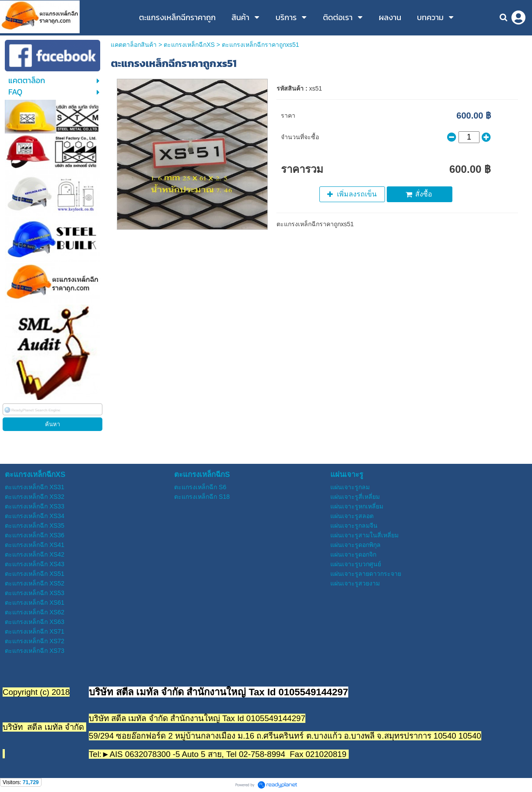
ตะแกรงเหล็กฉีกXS (189, 45)
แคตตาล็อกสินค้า (134, 45)
